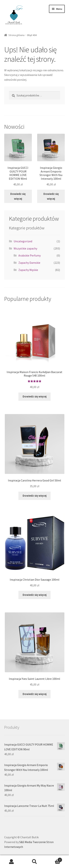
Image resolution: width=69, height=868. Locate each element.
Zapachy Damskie (29, 263)
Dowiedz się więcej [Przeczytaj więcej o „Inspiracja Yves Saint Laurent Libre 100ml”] (35, 694)
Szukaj (34, 862)
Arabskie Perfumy (30, 255)
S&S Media (26, 842)
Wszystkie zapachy (25, 248)
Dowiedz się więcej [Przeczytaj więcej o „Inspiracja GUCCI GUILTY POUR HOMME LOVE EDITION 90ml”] (18, 196)
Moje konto (11, 862)
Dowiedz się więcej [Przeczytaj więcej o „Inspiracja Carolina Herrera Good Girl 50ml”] (35, 495)
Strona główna (16, 35)
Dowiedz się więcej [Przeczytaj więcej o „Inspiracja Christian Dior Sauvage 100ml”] (35, 595)
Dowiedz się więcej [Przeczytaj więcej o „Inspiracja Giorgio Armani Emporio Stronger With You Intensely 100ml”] (51, 196)
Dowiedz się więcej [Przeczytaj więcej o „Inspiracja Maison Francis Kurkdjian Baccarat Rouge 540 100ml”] (35, 396)
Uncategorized (23, 241)
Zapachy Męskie (28, 270)
